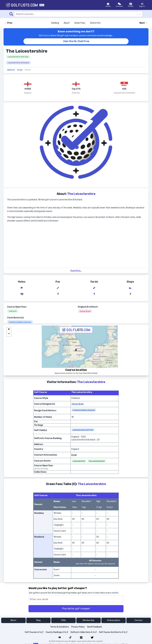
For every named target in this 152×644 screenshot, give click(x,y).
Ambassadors (114, 620)
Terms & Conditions (60, 627)
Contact (139, 620)
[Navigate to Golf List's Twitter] (92, 637)
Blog (38, 620)
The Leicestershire (97, 461)
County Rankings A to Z (57, 632)
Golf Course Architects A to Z (113, 632)
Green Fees (80, 23)
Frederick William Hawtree (20, 322)
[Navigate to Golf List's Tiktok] (70, 637)
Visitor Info (95, 23)
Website (11, 70)
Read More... (76, 271)
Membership (88, 620)
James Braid (85, 311)
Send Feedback (94, 627)
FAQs (64, 620)
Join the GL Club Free (76, 41)
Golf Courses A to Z (34, 632)
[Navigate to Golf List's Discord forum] (60, 637)
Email (20, 70)
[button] (76, 350)
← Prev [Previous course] (9, 23)
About (67, 23)
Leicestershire (79, 461)
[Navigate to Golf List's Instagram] (81, 637)
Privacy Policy (78, 627)
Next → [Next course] (143, 23)
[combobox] (16, 14)
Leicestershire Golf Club (18, 57)
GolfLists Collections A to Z (84, 632)
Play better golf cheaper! (76, 609)
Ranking (55, 23)
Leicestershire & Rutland (18, 63)
